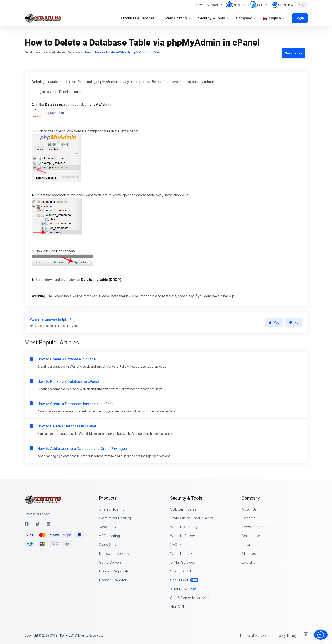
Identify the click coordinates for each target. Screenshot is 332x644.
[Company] (246, 18)
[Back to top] (306, 634)
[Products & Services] (140, 18)
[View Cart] (236, 5)
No (294, 323)
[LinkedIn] (49, 524)
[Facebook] (27, 524)
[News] (199, 5)
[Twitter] (38, 524)
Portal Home (32, 52)
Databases (75, 52)
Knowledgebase (54, 52)
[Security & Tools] (213, 18)
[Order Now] (282, 5)
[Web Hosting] (178, 18)
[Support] (215, 5)
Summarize (294, 53)
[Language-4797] (274, 18)
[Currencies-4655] (259, 5)
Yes (274, 323)
